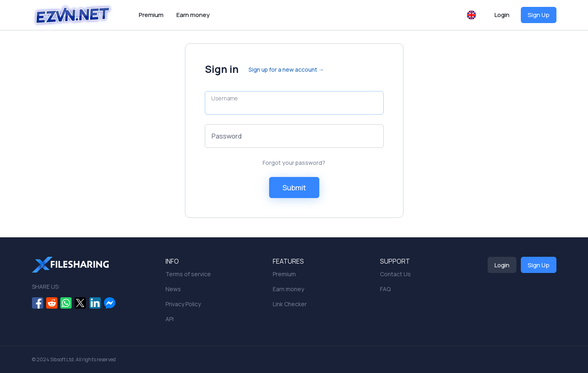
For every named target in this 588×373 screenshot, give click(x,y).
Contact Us (395, 274)
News (173, 289)
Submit (294, 188)
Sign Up (539, 15)
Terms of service (188, 274)
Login (502, 15)
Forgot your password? (294, 163)
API (170, 319)
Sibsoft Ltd (62, 359)
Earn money (193, 15)
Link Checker (290, 304)
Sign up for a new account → (286, 69)
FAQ (385, 289)
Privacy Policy (183, 304)
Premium (151, 15)
